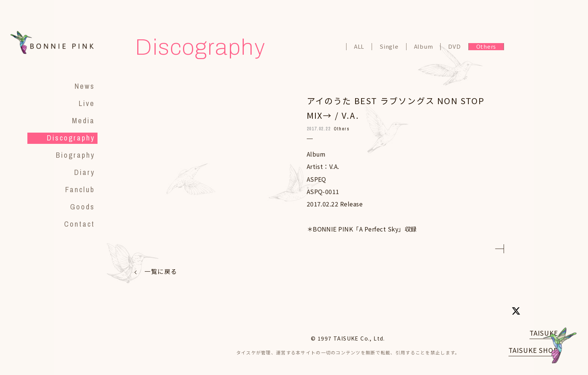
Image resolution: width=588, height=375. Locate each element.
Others (486, 47)
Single (389, 47)
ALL (359, 47)
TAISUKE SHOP (533, 350)
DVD (454, 47)
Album (424, 47)
